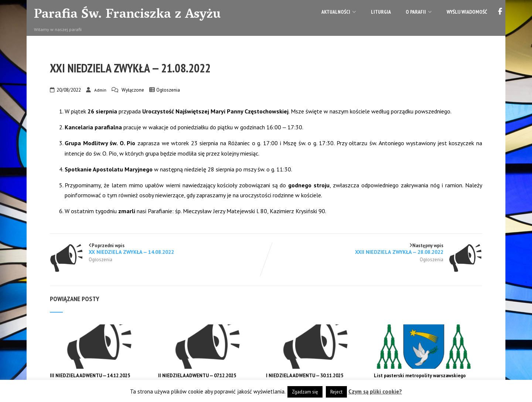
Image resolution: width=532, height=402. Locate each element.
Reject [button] (336, 392)
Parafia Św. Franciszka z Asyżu (127, 15)
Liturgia (381, 12)
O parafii (419, 12)
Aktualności (339, 12)
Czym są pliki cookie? (375, 391)
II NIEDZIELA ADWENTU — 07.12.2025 (197, 376)
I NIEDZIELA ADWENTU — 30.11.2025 (305, 376)
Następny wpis (374, 249)
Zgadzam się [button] (305, 392)
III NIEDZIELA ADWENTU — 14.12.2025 (90, 376)
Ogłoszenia (168, 90)
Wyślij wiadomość (467, 12)
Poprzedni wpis (158, 249)
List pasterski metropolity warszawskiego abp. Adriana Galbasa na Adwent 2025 (420, 379)
